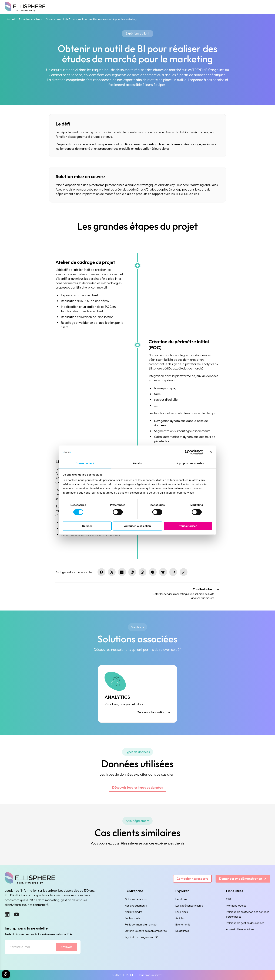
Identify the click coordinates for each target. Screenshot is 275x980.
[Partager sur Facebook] (101, 572)
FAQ (229, 899)
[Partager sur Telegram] (153, 572)
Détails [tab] (137, 464)
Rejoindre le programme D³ (141, 937)
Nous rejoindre (134, 912)
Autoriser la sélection (138, 526)
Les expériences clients (189, 906)
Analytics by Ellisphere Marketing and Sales (188, 185)
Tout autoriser (188, 526)
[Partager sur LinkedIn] (122, 572)
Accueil (11, 19)
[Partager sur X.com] (112, 572)
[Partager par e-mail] (173, 572)
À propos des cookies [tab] (190, 464)
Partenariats (132, 918)
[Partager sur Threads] (132, 572)
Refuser (87, 526)
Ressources (182, 931)
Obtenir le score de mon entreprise (146, 931)
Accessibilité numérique (240, 929)
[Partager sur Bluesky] (163, 572)
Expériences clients (30, 19)
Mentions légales (236, 906)
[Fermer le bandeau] (211, 452)
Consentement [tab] (85, 464)
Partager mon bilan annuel (141, 924)
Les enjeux (182, 912)
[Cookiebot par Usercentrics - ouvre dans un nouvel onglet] (187, 452)
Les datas (181, 899)
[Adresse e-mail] (30, 947)
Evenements (183, 924)
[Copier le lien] (184, 572)
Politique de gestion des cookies (245, 923)
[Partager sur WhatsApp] (142, 572)
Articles (180, 918)
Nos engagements (136, 906)
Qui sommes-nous (136, 899)
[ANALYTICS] (137, 694)
